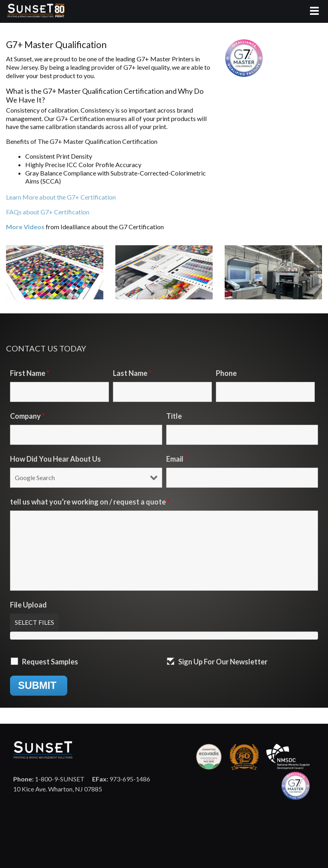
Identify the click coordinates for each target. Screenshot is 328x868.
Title (174, 416)
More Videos (26, 227)
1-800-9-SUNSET (49, 779)
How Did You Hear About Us (55, 459)
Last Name (132, 373)
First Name (30, 373)
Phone (226, 373)
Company (27, 416)
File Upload (28, 605)
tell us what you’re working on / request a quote (90, 502)
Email (177, 459)
